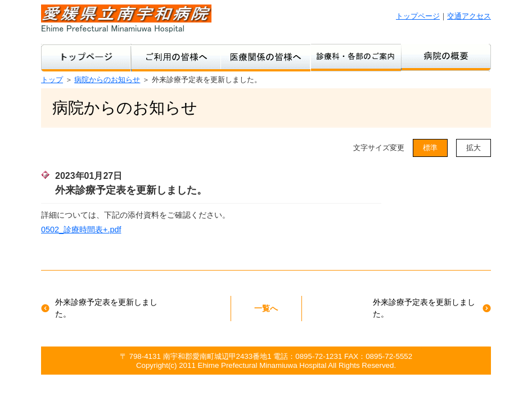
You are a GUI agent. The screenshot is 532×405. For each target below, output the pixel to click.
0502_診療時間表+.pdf (81, 229)
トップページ (418, 16)
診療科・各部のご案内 (356, 58)
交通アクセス (469, 16)
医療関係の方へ (266, 58)
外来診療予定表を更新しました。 (106, 308)
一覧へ (266, 308)
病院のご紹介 (446, 58)
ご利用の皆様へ (176, 58)
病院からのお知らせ (107, 80)
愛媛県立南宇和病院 (126, 19)
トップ (52, 80)
